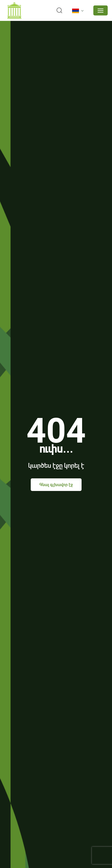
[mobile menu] (101, 10)
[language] (79, 11)
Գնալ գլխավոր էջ (56, 485)
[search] (59, 11)
